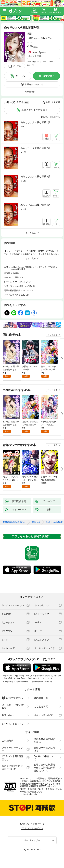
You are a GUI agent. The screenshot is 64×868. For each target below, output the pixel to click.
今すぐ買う (49, 76)
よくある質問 (41, 707)
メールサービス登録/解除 (13, 707)
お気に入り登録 (53, 102)
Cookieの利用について (45, 758)
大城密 (30, 38)
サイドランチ (41, 267)
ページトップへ (32, 840)
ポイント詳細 (35, 56)
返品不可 (30, 65)
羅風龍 (29, 267)
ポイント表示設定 (43, 715)
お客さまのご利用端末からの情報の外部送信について (44, 768)
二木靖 (52, 267)
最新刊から (55, 117)
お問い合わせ (9, 715)
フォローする (50, 38)
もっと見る (52, 335)
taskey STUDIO (18, 269)
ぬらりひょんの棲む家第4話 (35, 205)
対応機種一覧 (41, 698)
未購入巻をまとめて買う (34, 110)
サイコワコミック (23, 282)
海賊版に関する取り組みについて (12, 768)
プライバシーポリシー (12, 749)
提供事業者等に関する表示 (44, 741)
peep (38, 38)
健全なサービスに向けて (44, 749)
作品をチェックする (34, 84)
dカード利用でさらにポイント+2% (40, 62)
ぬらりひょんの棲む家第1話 (35, 122)
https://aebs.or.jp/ (30, 794)
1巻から (45, 117)
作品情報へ (30, 92)
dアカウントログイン (13, 724)
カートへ (20, 76)
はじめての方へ (12, 698)
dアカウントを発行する (32, 824)
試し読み (17, 66)
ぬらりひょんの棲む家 (25, 286)
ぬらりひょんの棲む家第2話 (35, 148)
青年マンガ (20, 277)
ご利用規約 (8, 741)
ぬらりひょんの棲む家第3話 (35, 176)
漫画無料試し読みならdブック (14, 522)
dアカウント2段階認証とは (12, 758)
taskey (16, 273)
